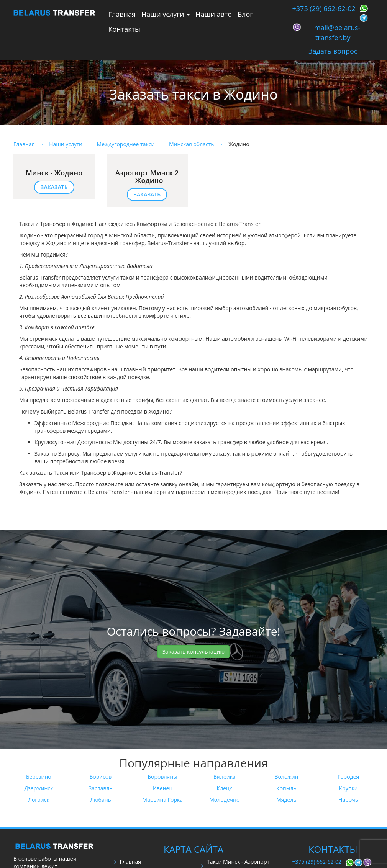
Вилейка (225, 777)
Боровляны (162, 777)
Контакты (124, 29)
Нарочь (348, 800)
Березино (39, 777)
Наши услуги (166, 14)
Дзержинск (39, 788)
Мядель (286, 800)
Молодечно (224, 800)
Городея (348, 777)
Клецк (225, 788)
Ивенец (162, 788)
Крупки (348, 788)
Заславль (101, 788)
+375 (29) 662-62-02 (324, 8)
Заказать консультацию (193, 651)
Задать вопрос (333, 51)
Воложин (286, 777)
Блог (245, 14)
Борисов (101, 777)
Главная (122, 14)
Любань (101, 800)
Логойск (39, 800)
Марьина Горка (162, 800)
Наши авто (214, 14)
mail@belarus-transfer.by (337, 33)
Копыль (286, 788)
